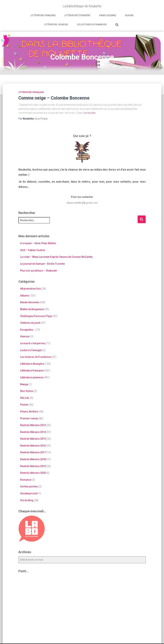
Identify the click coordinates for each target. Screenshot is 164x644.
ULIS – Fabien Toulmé (33, 250)
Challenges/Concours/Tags (36, 316)
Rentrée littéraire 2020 (33, 473)
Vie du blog (27, 500)
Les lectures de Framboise (92, 25)
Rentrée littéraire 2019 (33, 466)
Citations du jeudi (30, 323)
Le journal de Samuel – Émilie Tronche (42, 264)
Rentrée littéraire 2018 (33, 459)
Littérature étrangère (77, 15)
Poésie (24, 405)
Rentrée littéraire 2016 (33, 446)
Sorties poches (29, 486)
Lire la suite (89, 113)
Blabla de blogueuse (32, 309)
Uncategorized (29, 493)
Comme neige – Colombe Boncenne (54, 98)
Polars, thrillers (29, 412)
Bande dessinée (108, 15)
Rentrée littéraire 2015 (33, 439)
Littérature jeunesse (56, 25)
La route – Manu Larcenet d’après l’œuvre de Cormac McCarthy (56, 257)
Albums (129, 15)
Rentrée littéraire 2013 (33, 425)
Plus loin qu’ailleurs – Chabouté (38, 271)
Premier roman (29, 418)
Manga (24, 384)
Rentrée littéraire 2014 (33, 432)
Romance (26, 480)
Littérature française (43, 15)
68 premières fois (31, 289)
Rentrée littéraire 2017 (33, 452)
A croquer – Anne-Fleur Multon (38, 243)
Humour (25, 336)
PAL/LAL (25, 398)
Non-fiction (27, 391)
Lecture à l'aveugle (31, 350)
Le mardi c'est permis (33, 343)
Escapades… (28, 330)
